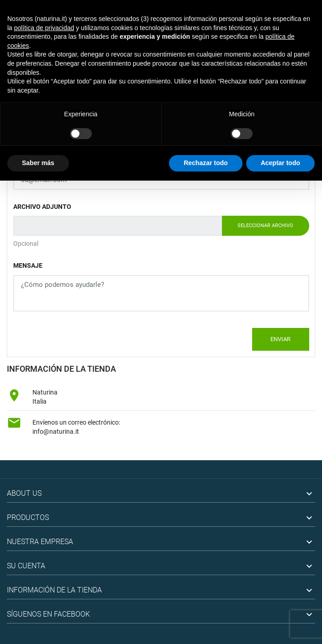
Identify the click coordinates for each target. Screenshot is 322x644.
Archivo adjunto (42, 207)
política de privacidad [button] (44, 28)
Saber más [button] (38, 163)
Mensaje (28, 265)
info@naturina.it (56, 431)
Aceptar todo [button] (280, 163)
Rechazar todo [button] (206, 163)
